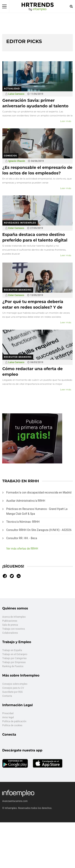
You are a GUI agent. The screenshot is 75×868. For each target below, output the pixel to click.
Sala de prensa (10, 625)
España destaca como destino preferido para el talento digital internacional (35, 240)
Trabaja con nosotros (13, 629)
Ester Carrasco (16, 228)
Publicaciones (10, 621)
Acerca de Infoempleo (14, 617)
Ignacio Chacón (17, 161)
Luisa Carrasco (16, 94)
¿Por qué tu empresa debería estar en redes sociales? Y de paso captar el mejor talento (33, 307)
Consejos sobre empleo (15, 684)
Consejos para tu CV (13, 688)
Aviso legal (8, 717)
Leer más (66, 121)
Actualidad (12, 89)
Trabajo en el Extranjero (15, 654)
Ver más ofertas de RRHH (22, 549)
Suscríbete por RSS (12, 692)
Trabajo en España (12, 650)
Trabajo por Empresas (14, 662)
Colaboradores (10, 633)
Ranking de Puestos (13, 666)
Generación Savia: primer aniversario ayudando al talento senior (35, 106)
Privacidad (8, 713)
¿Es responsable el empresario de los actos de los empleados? (37, 170)
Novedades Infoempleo (20, 223)
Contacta (7, 696)
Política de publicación (14, 721)
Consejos (10, 156)
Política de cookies (12, 725)
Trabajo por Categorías (14, 658)
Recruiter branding (18, 290)
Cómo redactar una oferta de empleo (33, 372)
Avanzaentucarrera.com (15, 801)
